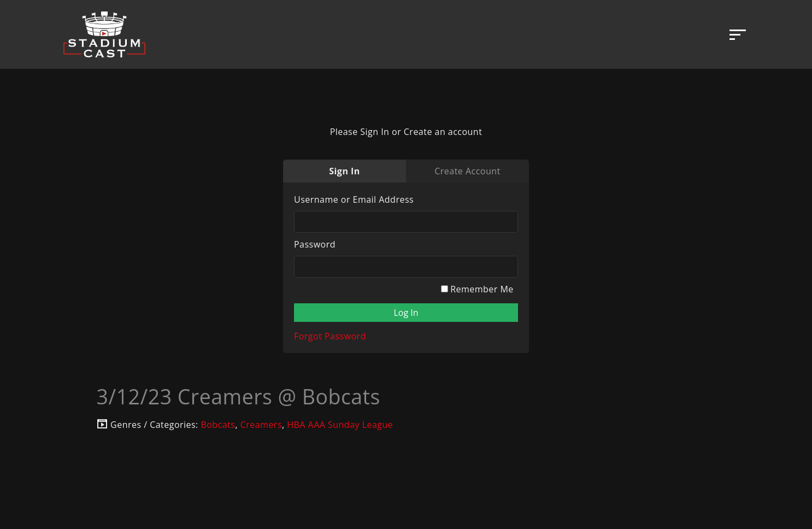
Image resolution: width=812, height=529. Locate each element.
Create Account (467, 171)
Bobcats (218, 425)
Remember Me (477, 289)
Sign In (345, 171)
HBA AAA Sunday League (340, 425)
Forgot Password (330, 336)
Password (315, 244)
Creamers (261, 425)
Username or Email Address (354, 199)
